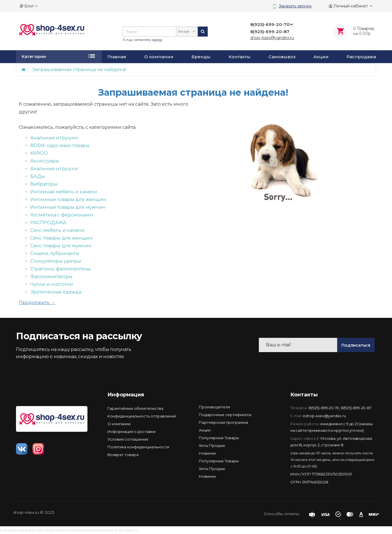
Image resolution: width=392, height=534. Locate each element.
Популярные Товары (219, 438)
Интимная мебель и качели (64, 192)
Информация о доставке (132, 431)
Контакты (240, 57)
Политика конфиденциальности (138, 447)
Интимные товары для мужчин (68, 207)
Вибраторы (44, 184)
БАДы (38, 176)
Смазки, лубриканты (55, 253)
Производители (214, 407)
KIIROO (39, 153)
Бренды (201, 57)
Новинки (207, 453)
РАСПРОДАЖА (48, 223)
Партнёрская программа (223, 422)
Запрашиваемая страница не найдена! (79, 70)
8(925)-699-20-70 (324, 408)
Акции (321, 57)
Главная (117, 57)
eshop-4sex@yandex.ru (324, 416)
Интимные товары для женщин (68, 199)
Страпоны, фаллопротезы (61, 269)
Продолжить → (37, 303)
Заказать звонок (295, 6)
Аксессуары (45, 161)
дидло (157, 40)
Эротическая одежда (56, 292)
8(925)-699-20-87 (356, 408)
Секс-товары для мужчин (61, 246)
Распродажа (361, 57)
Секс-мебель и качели (57, 230)
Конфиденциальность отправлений (142, 416)
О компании (159, 57)
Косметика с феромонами (62, 215)
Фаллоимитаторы (51, 277)
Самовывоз (282, 57)
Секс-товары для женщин (61, 238)
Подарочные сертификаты (225, 415)
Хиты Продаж (212, 445)
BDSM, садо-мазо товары (60, 145)
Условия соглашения (128, 439)
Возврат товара (123, 455)
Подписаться (356, 345)
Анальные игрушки (54, 138)
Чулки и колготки (52, 284)
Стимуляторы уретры (56, 261)
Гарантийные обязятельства (135, 408)
